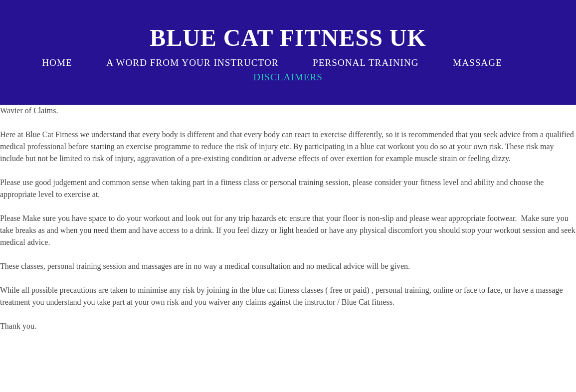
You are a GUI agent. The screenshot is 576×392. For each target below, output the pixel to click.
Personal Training (366, 63)
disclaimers (288, 77)
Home (57, 63)
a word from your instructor (192, 63)
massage (478, 63)
